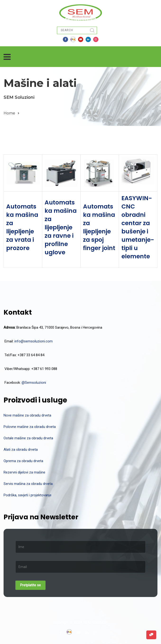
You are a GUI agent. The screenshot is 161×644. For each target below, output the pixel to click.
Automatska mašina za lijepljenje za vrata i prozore (22, 227)
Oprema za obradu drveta (23, 461)
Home (9, 113)
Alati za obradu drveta (21, 450)
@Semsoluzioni (34, 383)
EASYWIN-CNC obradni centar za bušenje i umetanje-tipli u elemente (138, 227)
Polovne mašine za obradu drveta (30, 427)
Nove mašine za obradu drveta (27, 415)
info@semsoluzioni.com (34, 341)
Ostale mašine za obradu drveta (28, 438)
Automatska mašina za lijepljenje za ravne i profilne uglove (61, 227)
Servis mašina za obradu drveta (28, 484)
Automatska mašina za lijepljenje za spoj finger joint (99, 227)
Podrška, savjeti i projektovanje (28, 495)
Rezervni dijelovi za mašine (24, 472)
